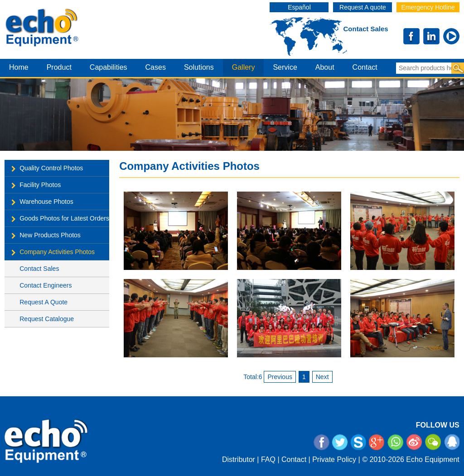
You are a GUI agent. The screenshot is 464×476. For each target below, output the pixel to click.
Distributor (239, 459)
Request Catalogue (47, 319)
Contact (294, 459)
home (19, 67)
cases (156, 67)
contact (365, 67)
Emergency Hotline (428, 7)
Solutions (199, 67)
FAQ (268, 459)
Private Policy (334, 459)
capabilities (109, 67)
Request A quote (363, 7)
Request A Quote (43, 302)
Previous (280, 377)
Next (322, 377)
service (285, 67)
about (325, 67)
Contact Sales (365, 29)
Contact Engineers (46, 285)
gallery (244, 67)
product (59, 67)
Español (299, 7)
